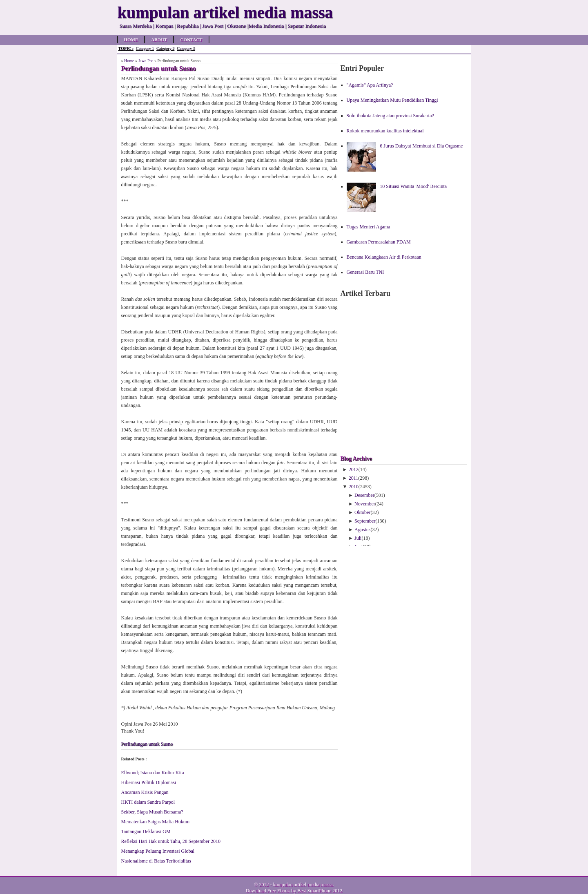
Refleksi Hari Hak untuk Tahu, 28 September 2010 (171, 841)
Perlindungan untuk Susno (147, 744)
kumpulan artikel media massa (303, 885)
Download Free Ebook (268, 891)
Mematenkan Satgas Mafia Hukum (156, 822)
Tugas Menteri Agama (369, 227)
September (365, 521)
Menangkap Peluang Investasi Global (158, 851)
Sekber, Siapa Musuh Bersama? (152, 812)
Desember (364, 495)
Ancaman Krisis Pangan (145, 792)
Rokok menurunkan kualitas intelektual (385, 131)
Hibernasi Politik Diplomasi (149, 782)
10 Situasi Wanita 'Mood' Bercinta (413, 186)
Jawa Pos (146, 61)
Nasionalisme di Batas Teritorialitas (156, 861)
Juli (358, 538)
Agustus (362, 530)
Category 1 (145, 48)
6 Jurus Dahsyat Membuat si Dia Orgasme (421, 146)
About (159, 40)
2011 (354, 478)
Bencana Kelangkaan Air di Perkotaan (384, 257)
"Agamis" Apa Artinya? (370, 85)
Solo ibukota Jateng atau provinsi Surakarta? (390, 116)
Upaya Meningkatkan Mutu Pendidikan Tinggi (392, 100)
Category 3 (186, 48)
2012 (354, 469)
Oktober (362, 512)
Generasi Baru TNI (365, 272)
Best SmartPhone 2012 (320, 891)
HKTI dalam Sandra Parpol (148, 802)
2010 (354, 487)
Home (131, 40)
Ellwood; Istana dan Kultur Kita (153, 773)
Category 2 (165, 48)
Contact (191, 40)
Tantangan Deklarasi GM (146, 831)
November (365, 504)
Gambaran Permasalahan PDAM (379, 242)
